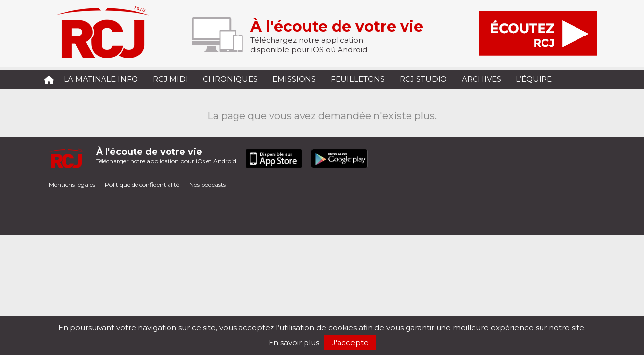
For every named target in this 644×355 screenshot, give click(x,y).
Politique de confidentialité (142, 185)
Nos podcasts (207, 185)
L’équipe (534, 79)
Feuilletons (358, 79)
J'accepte (350, 342)
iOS (318, 50)
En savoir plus (294, 342)
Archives (481, 79)
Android (352, 50)
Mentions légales (72, 185)
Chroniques (230, 79)
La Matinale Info (101, 79)
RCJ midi (170, 79)
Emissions (294, 79)
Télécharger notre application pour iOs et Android (166, 156)
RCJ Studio (423, 79)
